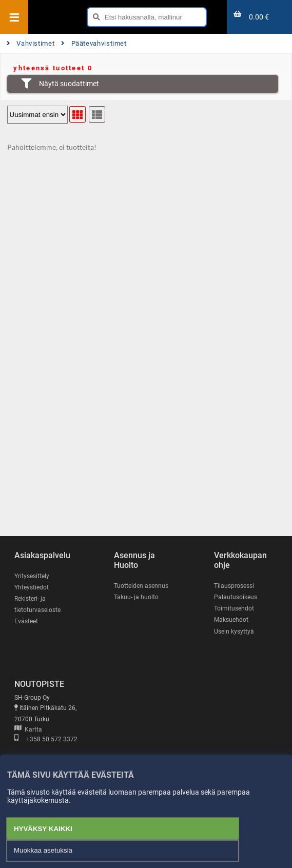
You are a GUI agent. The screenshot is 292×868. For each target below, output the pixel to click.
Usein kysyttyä (234, 632)
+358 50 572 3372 (46, 739)
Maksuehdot (231, 620)
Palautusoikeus (236, 597)
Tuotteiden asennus (141, 586)
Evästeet (26, 621)
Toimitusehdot (234, 608)
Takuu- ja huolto (136, 597)
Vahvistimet (31, 43)
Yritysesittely (32, 576)
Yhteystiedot (32, 587)
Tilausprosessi (234, 586)
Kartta (28, 729)
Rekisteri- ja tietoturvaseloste (37, 604)
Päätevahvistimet (94, 43)
